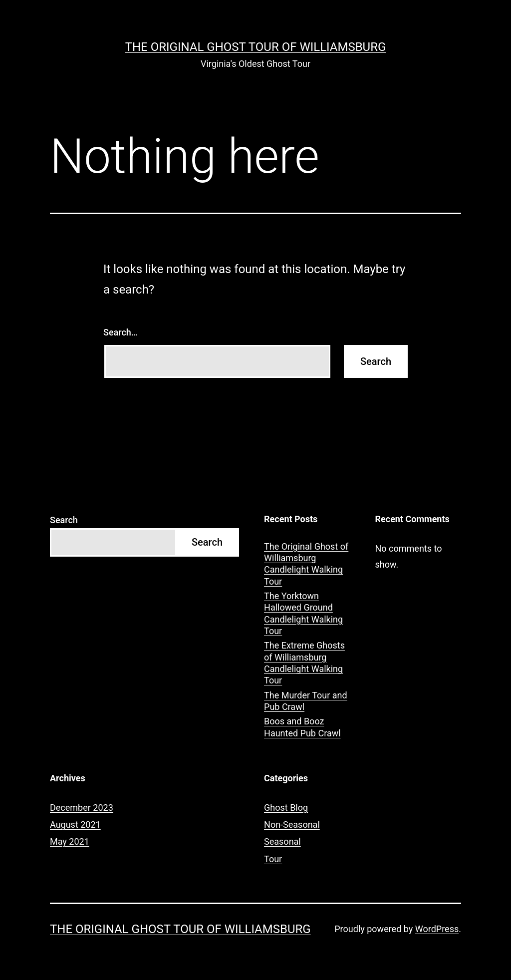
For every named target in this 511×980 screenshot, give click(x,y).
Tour (273, 859)
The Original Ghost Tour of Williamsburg (256, 47)
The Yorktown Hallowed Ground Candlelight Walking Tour (303, 613)
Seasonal (282, 841)
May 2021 (70, 841)
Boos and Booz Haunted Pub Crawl (302, 727)
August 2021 (75, 824)
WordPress (437, 929)
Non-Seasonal (292, 824)
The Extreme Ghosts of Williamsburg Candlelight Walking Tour (304, 663)
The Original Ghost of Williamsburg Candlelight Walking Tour (306, 564)
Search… (121, 332)
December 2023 (82, 808)
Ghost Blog (286, 808)
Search (64, 520)
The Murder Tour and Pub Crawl (306, 701)
